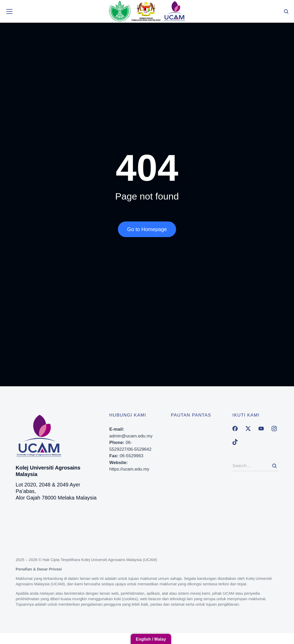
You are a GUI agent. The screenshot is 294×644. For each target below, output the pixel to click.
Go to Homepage (147, 229)
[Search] (274, 466)
